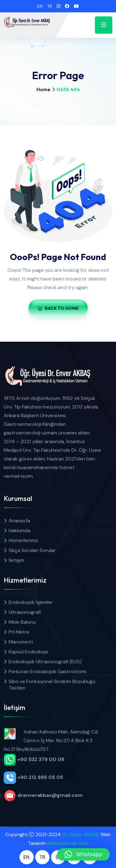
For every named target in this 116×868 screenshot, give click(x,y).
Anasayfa (19, 521)
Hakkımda (19, 530)
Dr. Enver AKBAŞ (80, 834)
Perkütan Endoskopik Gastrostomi (47, 671)
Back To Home (58, 308)
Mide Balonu (22, 622)
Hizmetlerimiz (23, 540)
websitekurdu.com (68, 843)
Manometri (21, 642)
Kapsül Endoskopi (28, 652)
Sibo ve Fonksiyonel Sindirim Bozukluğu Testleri (52, 685)
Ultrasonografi (25, 612)
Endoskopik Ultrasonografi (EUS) (45, 662)
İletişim (16, 560)
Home (43, 89)
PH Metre (19, 632)
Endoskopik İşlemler (31, 602)
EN (40, 6)
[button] (84, 854)
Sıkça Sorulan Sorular (32, 550)
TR (49, 6)
